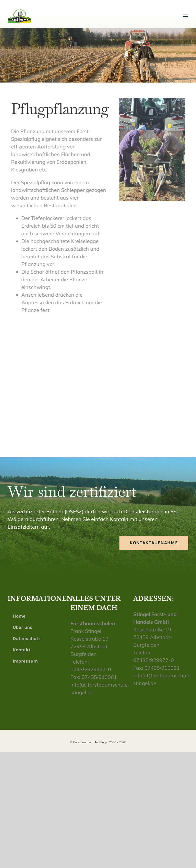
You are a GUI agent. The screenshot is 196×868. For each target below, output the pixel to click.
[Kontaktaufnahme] (154, 543)
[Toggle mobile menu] (186, 16)
